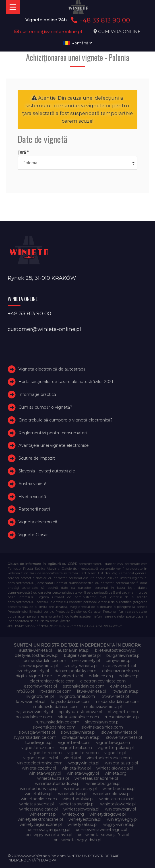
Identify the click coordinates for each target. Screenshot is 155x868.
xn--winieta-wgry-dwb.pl (78, 840)
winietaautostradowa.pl (58, 783)
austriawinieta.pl (74, 650)
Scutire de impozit (37, 458)
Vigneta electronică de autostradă (52, 369)
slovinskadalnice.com (102, 727)
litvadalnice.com (55, 691)
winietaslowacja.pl (77, 804)
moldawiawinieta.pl (103, 707)
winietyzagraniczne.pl (41, 824)
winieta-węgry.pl (83, 773)
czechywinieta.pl (120, 666)
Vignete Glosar (33, 535)
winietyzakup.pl (82, 824)
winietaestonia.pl (119, 789)
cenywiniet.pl (118, 661)
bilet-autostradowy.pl (116, 650)
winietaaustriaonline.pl (96, 778)
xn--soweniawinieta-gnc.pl (102, 830)
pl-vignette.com (124, 712)
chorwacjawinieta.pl (39, 666)
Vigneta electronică (38, 522)
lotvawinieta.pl (115, 696)
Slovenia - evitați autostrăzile (47, 471)
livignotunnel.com (77, 696)
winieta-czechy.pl (39, 768)
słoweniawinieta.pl (124, 737)
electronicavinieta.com (52, 681)
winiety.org (73, 814)
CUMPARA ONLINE (119, 31)
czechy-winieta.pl (80, 666)
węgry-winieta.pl (119, 824)
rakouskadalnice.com (78, 717)
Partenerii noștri (34, 509)
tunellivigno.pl (39, 742)
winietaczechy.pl (80, 789)
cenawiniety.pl (86, 661)
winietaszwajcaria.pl (39, 809)
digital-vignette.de (34, 676)
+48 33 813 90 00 (100, 20)
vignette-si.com (83, 753)
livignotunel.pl (40, 696)
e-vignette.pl (70, 676)
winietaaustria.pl (53, 778)
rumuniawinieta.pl (122, 717)
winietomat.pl (43, 814)
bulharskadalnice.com (45, 661)
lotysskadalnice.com (71, 702)
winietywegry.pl (122, 819)
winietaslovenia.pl (37, 804)
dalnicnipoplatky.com (76, 671)
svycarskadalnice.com (35, 737)
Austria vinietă (32, 484)
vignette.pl (115, 753)
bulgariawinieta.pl (123, 655)
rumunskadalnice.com (57, 722)
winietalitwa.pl (39, 794)
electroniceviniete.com (103, 681)
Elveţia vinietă (32, 497)
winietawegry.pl (120, 809)
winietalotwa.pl (73, 794)
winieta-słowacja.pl (115, 768)
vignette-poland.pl (116, 748)
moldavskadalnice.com (56, 707)
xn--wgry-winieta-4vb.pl (49, 835)
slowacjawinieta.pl (78, 732)
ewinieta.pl (121, 686)
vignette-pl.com (76, 748)
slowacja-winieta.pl (37, 732)
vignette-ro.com (46, 753)
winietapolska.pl (78, 799)
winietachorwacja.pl (39, 789)
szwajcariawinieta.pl (81, 737)
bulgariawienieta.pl (82, 655)
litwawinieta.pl (126, 691)
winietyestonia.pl (85, 819)
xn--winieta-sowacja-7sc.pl (104, 835)
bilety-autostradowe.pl (37, 655)
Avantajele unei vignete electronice (54, 446)
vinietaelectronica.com (109, 758)
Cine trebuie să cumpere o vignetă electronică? (66, 420)
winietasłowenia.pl (81, 809)
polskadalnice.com (34, 717)
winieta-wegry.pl (45, 773)
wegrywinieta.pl (84, 763)
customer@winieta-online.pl (48, 31)
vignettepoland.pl (41, 758)
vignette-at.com (74, 742)
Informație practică (37, 394)
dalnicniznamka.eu (120, 671)
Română (77, 43)
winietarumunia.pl (117, 799)
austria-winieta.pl (36, 650)
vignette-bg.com (113, 742)
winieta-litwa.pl (76, 768)
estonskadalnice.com (83, 686)
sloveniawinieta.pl (102, 722)
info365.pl (25, 691)
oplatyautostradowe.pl (80, 712)
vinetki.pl (72, 758)
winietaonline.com (39, 799)
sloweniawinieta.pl (119, 732)
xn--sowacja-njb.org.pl (49, 830)
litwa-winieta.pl (92, 691)
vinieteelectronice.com (40, 763)
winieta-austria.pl (121, 763)
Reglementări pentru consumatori (53, 433)
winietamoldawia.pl (112, 794)
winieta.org (116, 773)
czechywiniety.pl (33, 671)
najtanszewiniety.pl (34, 712)
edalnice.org (101, 676)
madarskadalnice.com (118, 702)
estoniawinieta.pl (40, 686)
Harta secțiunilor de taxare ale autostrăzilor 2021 (66, 382)
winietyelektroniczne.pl (40, 819)
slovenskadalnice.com (54, 727)
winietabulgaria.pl (103, 783)
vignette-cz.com (38, 748)
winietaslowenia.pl (118, 804)
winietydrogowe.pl (108, 814)
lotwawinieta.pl (31, 702)
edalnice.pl (129, 676)
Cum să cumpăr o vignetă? (45, 407)
